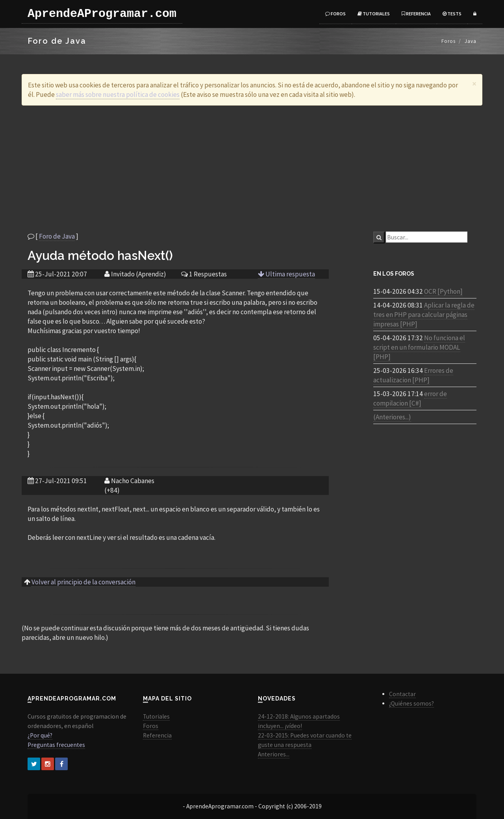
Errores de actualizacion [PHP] (413, 375)
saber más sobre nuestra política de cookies (118, 94)
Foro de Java (57, 236)
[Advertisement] (252, 169)
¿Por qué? (40, 735)
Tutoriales (374, 14)
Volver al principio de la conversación (83, 582)
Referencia (416, 14)
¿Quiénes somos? (411, 703)
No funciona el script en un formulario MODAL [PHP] (419, 347)
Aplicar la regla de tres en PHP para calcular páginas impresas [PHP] (424, 315)
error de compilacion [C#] (410, 398)
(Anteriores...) (392, 417)
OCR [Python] (443, 291)
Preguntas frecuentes (56, 745)
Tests (452, 14)
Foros (335, 14)
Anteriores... (274, 754)
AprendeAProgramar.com (102, 14)
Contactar (402, 694)
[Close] (474, 84)
